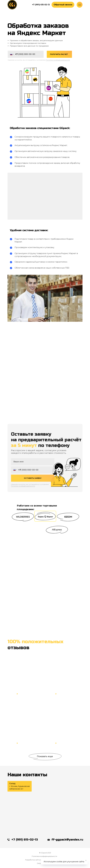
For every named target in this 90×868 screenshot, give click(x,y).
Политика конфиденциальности (44, 856)
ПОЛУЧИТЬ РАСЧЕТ (59, 54)
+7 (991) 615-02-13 (25, 840)
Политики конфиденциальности (58, 60)
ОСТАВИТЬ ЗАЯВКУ (33, 483)
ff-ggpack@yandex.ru (67, 840)
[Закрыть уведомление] (86, 860)
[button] (63, 5)
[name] (33, 466)
